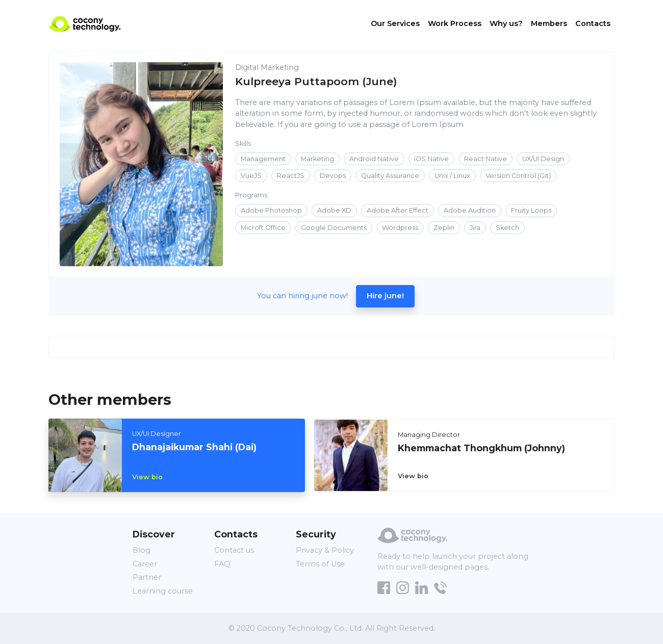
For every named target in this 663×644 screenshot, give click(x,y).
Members (549, 24)
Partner (147, 577)
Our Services (395, 24)
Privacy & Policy (325, 550)
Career (145, 564)
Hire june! (385, 296)
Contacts (593, 24)
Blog (142, 550)
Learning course (163, 591)
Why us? (506, 24)
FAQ (222, 564)
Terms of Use (320, 564)
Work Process (455, 24)
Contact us (234, 550)
